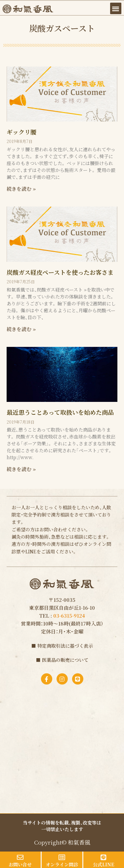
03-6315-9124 (69, 616)
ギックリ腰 (21, 132)
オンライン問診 (62, 864)
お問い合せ (20, 864)
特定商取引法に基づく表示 (65, 646)
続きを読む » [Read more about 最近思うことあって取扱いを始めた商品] (21, 469)
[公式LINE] (103, 857)
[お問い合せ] (20, 857)
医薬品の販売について (65, 660)
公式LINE (104, 864)
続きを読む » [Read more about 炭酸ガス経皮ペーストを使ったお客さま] (21, 329)
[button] (116, 8)
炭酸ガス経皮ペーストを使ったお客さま (60, 272)
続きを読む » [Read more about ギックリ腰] (21, 189)
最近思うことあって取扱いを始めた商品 (60, 412)
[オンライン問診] (62, 857)
